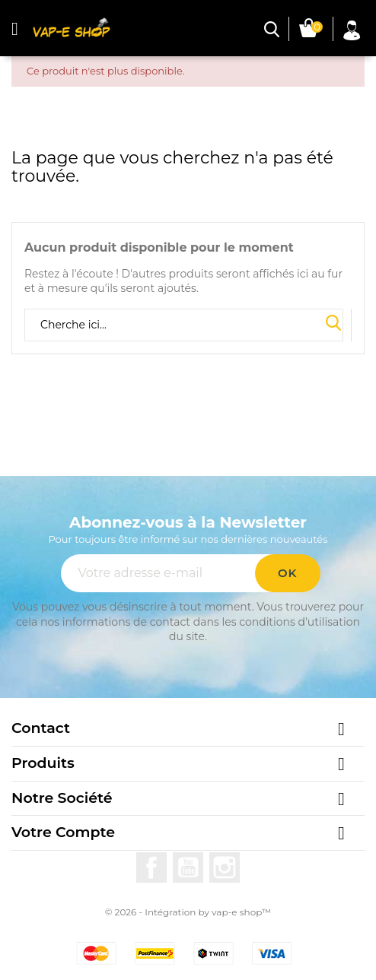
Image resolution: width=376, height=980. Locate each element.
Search (333, 324)
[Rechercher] (184, 325)
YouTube (188, 867)
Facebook (151, 867)
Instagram (225, 867)
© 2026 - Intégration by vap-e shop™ (188, 912)
